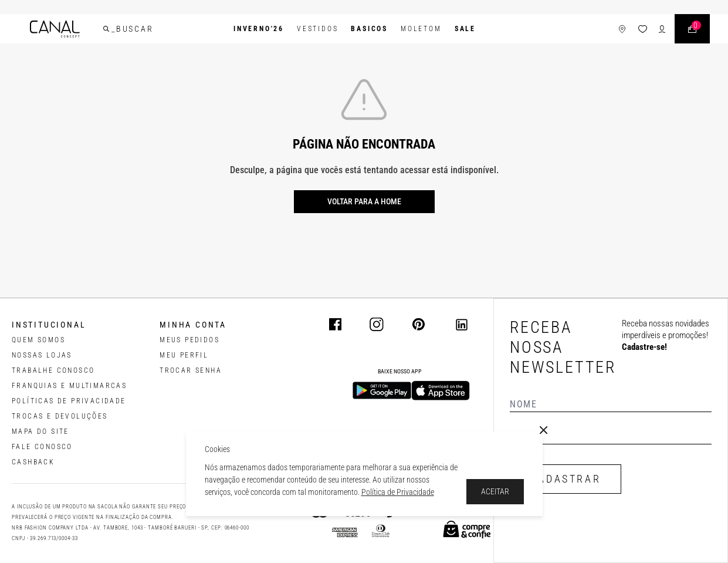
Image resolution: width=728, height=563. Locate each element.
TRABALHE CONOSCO (53, 370)
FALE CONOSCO (42, 447)
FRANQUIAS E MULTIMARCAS (69, 386)
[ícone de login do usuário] (662, 29)
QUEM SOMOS (38, 340)
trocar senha (191, 370)
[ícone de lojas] (622, 29)
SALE (465, 29)
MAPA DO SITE (40, 431)
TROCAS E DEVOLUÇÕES (60, 416)
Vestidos (317, 29)
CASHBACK (33, 462)
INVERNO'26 (259, 29)
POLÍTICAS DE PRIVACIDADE (69, 401)
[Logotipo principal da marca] (55, 29)
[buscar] (106, 29)
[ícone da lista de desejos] (643, 29)
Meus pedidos (189, 340)
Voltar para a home (364, 201)
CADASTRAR (566, 479)
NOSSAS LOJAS (42, 355)
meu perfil (184, 355)
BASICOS (369, 29)
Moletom (421, 29)
